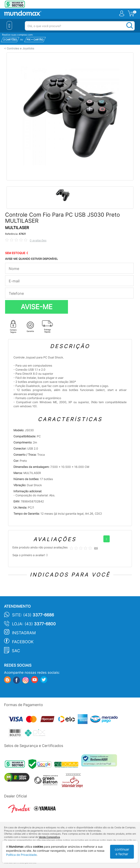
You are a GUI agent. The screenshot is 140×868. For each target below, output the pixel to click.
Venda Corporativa (49, 837)
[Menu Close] (9, 25)
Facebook (23, 642)
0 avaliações (38, 240)
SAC (16, 651)
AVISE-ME (37, 307)
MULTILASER (17, 228)
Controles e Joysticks (20, 49)
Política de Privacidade (21, 855)
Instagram (24, 633)
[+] (107, 539)
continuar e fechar (122, 852)
